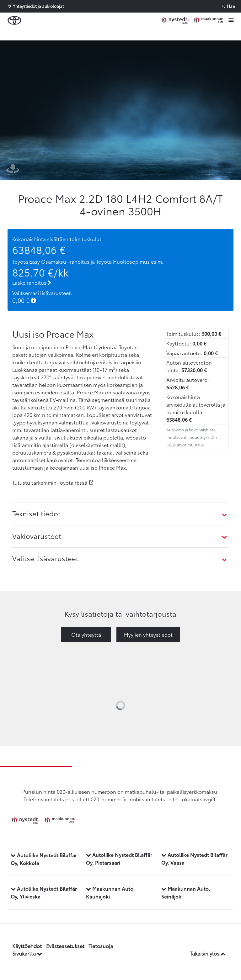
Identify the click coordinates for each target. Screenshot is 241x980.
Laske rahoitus (32, 282)
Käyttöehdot (27, 946)
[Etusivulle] (193, 20)
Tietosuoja (101, 946)
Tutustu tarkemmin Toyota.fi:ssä (50, 482)
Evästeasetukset (65, 946)
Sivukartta (27, 953)
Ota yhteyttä (86, 634)
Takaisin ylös (208, 953)
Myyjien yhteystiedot (148, 634)
